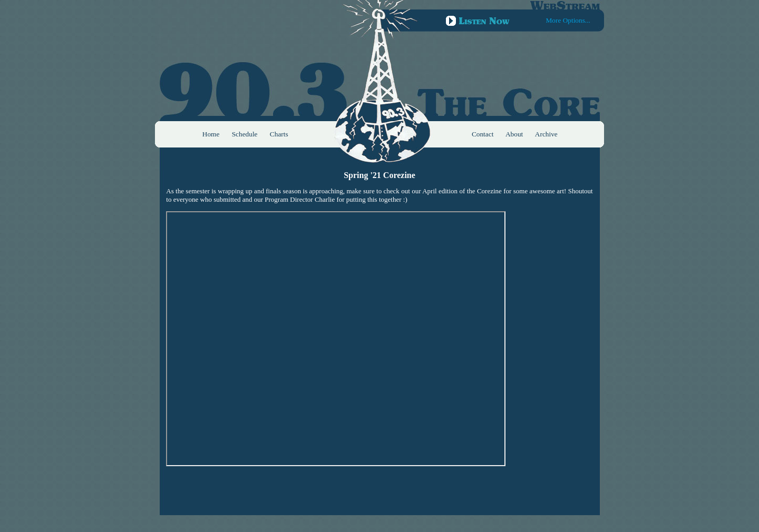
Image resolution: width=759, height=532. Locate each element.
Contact (483, 134)
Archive (546, 134)
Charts (279, 134)
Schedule (245, 134)
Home (211, 134)
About (514, 134)
